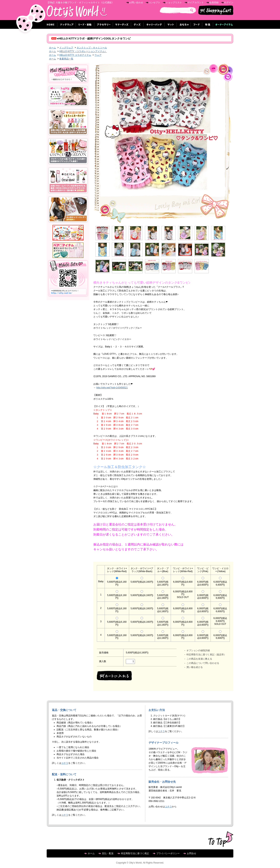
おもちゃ (184, 24)
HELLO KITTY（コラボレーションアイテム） (83, 51)
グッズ (137, 24)
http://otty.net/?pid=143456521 (112, 388)
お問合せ (192, 853)
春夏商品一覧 (66, 59)
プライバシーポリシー (168, 853)
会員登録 (214, 3)
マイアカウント (196, 3)
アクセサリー (104, 24)
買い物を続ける (195, 667)
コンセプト (154, 3)
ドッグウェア (67, 24)
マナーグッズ (122, 24)
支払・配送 (108, 853)
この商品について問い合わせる (203, 663)
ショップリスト (174, 3)
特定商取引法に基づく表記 (135, 853)
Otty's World (77, 13)
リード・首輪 (85, 24)
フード (196, 24)
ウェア (98, 55)
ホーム (51, 24)
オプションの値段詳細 (198, 650)
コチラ (65, 763)
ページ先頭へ (221, 839)
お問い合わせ (136, 3)
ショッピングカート (216, 10)
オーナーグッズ (223, 24)
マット (171, 24)
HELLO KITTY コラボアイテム (75, 55)
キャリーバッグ (154, 24)
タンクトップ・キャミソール (92, 48)
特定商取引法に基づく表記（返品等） (206, 655)
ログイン (229, 3)
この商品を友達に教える (199, 659)
